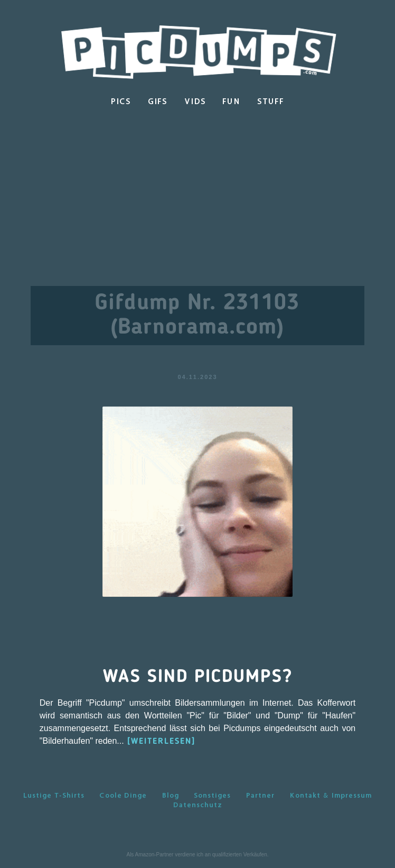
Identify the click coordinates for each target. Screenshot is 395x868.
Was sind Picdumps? (198, 677)
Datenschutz (198, 805)
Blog (171, 795)
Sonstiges (212, 795)
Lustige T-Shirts (54, 795)
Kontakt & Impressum (331, 795)
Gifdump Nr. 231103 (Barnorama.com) (197, 316)
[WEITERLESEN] (161, 742)
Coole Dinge (123, 795)
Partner (260, 795)
